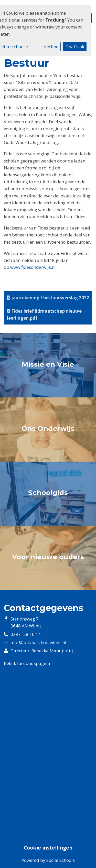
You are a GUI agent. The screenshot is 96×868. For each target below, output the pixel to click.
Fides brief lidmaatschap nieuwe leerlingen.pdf (44, 314)
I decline (50, 47)
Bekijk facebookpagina (27, 663)
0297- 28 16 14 (26, 634)
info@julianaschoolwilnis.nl (38, 642)
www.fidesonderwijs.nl (33, 267)
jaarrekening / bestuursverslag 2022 (48, 298)
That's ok (75, 47)
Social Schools (61, 860)
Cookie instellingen (48, 848)
